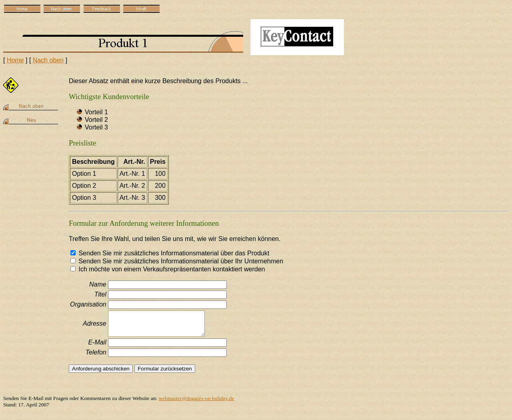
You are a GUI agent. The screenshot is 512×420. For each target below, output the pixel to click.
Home (15, 60)
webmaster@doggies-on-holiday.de (196, 398)
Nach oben (48, 60)
